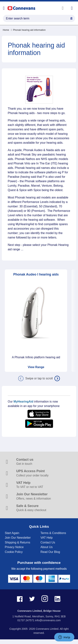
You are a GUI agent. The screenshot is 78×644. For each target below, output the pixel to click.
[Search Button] (71, 18)
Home (6, 30)
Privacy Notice (14, 547)
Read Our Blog (50, 552)
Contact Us (48, 542)
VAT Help (47, 538)
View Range (36, 367)
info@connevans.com (48, 620)
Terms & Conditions (53, 533)
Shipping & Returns (18, 542)
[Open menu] (4, 8)
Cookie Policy (14, 552)
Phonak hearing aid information (28, 30)
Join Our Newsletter (18, 538)
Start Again (12, 533)
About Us (47, 547)
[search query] (39, 18)
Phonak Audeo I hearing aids (36, 274)
